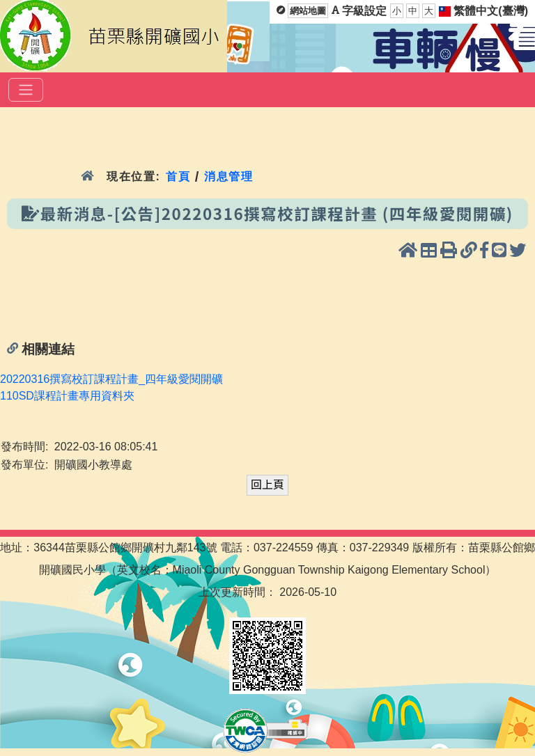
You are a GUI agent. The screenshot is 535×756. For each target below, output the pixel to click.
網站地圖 (308, 11)
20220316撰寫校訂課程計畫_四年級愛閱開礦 (111, 379)
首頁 (178, 176)
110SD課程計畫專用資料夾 (67, 396)
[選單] (26, 90)
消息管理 (229, 176)
